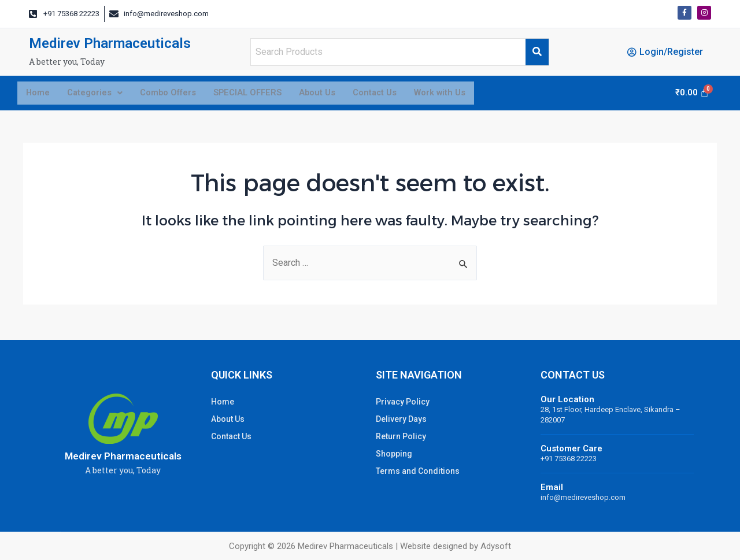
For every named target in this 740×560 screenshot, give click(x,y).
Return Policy (401, 436)
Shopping (394, 454)
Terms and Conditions (418, 471)
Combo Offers (177, 94)
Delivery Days (401, 419)
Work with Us (467, 94)
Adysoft (496, 546)
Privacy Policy (403, 402)
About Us (336, 94)
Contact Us (397, 94)
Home (39, 94)
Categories (99, 94)
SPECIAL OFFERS (262, 94)
